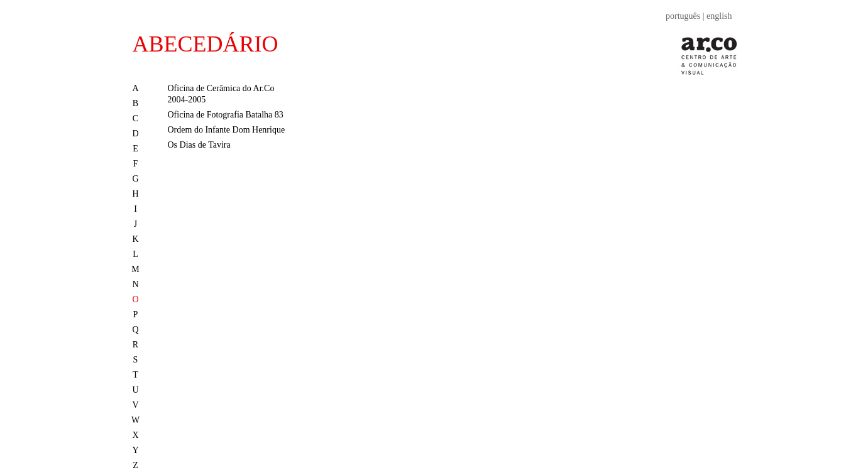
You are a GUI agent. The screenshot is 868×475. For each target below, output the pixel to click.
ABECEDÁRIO (206, 44)
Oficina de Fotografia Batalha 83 (226, 115)
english (719, 16)
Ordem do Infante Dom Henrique (227, 130)
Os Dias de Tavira (199, 145)
